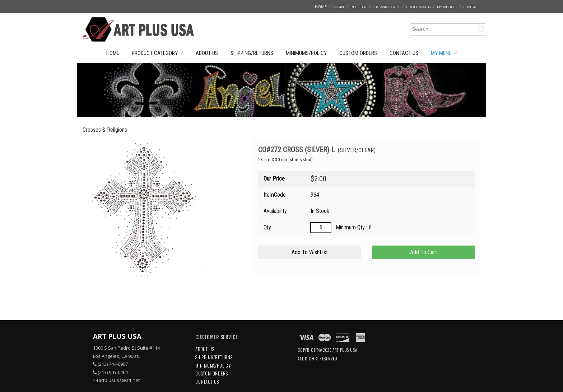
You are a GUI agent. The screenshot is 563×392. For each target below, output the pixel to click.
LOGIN (339, 7)
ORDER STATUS (418, 7)
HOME (321, 7)
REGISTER (359, 7)
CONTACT (471, 7)
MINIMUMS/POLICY (306, 53)
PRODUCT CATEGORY (157, 53)
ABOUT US (207, 53)
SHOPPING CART (386, 7)
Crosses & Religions (105, 130)
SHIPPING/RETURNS (252, 53)
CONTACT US (404, 53)
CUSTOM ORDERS (358, 53)
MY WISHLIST (447, 7)
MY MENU (444, 53)
